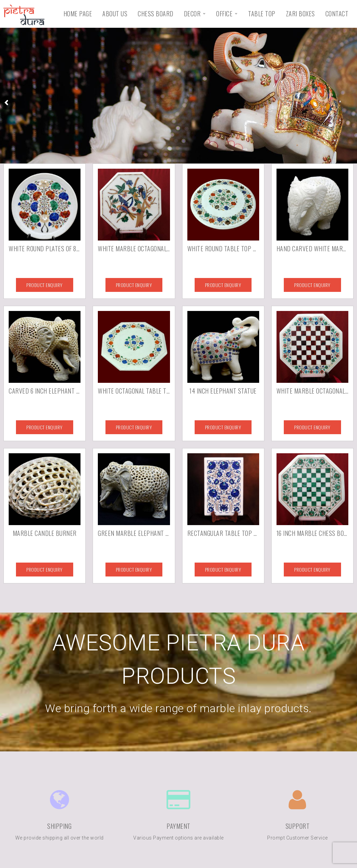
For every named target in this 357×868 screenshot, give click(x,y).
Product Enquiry (45, 285)
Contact (337, 14)
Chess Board (156, 14)
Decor (192, 14)
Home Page (78, 14)
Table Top (262, 14)
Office (224, 14)
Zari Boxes (300, 14)
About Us (115, 14)
